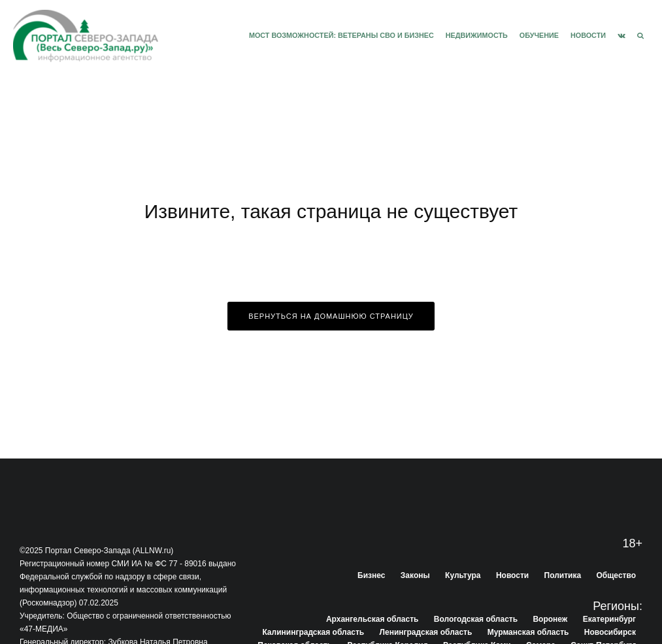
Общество (617, 575)
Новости (588, 35)
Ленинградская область (426, 632)
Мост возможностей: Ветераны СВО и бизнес (341, 35)
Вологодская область (476, 619)
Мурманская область (528, 632)
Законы (415, 575)
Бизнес (371, 575)
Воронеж (550, 619)
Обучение (539, 35)
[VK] (621, 36)
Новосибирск (610, 632)
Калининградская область (313, 632)
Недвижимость (477, 35)
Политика (563, 575)
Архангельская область (372, 619)
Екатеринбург (609, 619)
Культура (463, 575)
